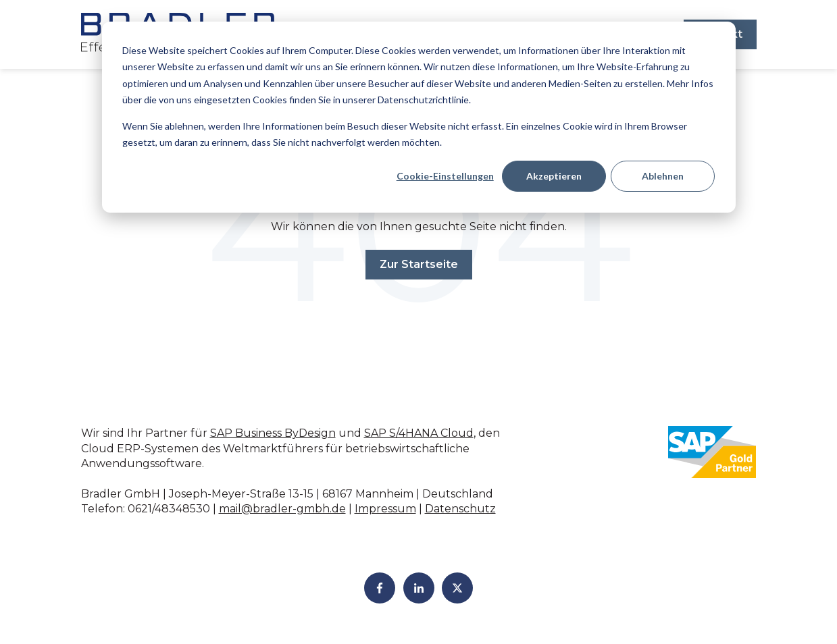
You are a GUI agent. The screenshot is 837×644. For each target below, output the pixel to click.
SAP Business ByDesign (273, 433)
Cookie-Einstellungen (445, 176)
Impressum (385, 509)
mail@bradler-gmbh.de (282, 509)
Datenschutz (460, 509)
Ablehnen (663, 176)
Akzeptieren (554, 176)
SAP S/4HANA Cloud (419, 433)
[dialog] (419, 117)
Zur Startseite (419, 264)
